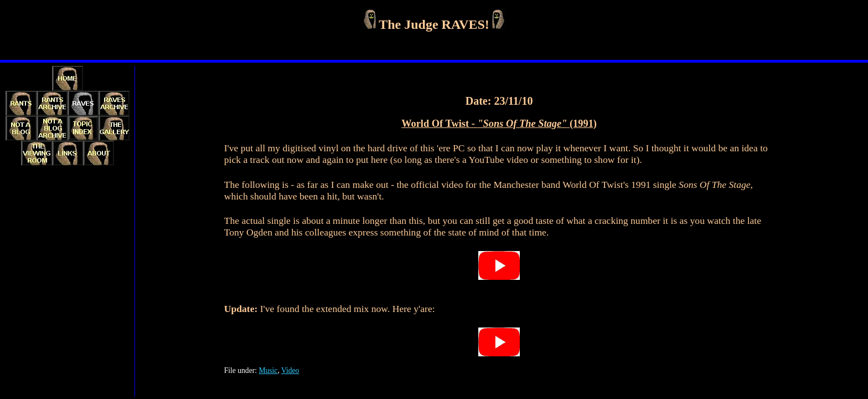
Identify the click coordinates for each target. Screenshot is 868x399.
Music (268, 370)
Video (290, 370)
